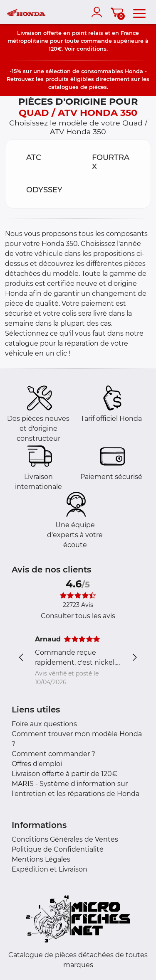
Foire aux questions (44, 724)
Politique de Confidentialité (58, 849)
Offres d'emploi (37, 764)
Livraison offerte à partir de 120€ (64, 774)
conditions (92, 49)
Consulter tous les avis (78, 616)
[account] (99, 12)
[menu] (139, 12)
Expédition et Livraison (50, 869)
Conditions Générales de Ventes (65, 839)
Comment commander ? (53, 754)
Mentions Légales (41, 859)
